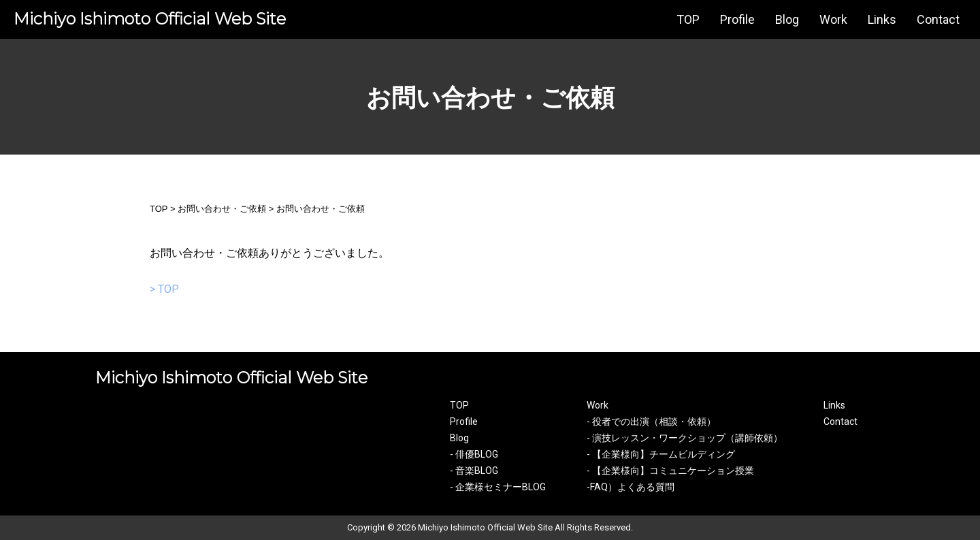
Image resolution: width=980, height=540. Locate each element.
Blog (787, 19)
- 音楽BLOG (474, 471)
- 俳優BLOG (474, 454)
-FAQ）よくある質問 (631, 487)
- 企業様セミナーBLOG (498, 487)
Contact (938, 19)
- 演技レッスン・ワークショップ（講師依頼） (685, 438)
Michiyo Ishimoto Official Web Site (150, 19)
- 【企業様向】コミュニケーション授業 (670, 471)
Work (833, 19)
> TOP (164, 289)
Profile (737, 19)
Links (882, 19)
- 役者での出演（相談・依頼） (651, 422)
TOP (688, 19)
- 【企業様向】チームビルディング (661, 454)
